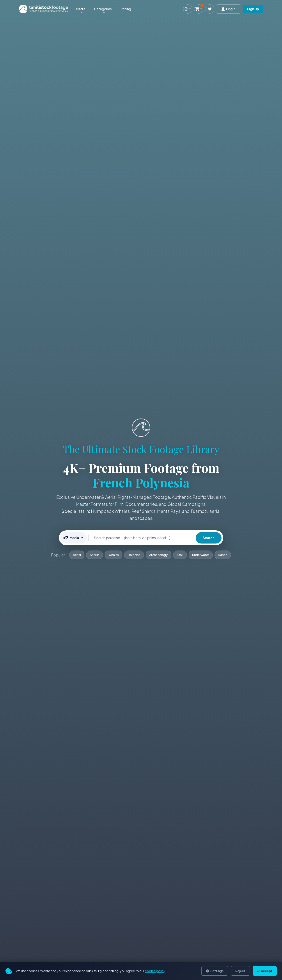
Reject (240, 971)
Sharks (94, 555)
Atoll (180, 555)
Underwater (201, 555)
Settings (215, 971)
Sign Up (253, 9)
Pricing (126, 9)
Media (81, 9)
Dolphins (134, 555)
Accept (265, 971)
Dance (223, 555)
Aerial (76, 555)
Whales (113, 555)
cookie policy (155, 971)
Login (229, 9)
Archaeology (159, 555)
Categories (103, 9)
